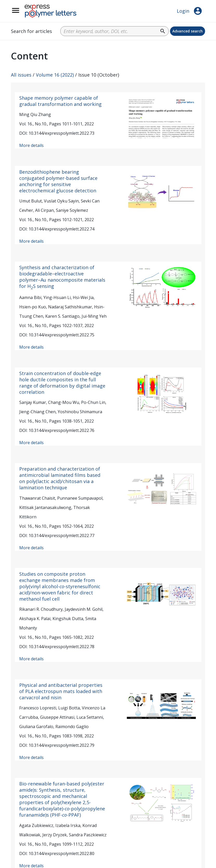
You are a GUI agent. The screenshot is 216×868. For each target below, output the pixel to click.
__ (22, 13)
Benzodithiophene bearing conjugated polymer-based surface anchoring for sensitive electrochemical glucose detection (58, 181)
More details (31, 145)
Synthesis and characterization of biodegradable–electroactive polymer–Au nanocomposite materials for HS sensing (62, 277)
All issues (21, 75)
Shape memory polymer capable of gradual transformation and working (60, 101)
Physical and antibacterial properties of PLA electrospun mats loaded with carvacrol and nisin (61, 691)
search (163, 31)
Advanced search (188, 31)
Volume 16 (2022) (55, 75)
